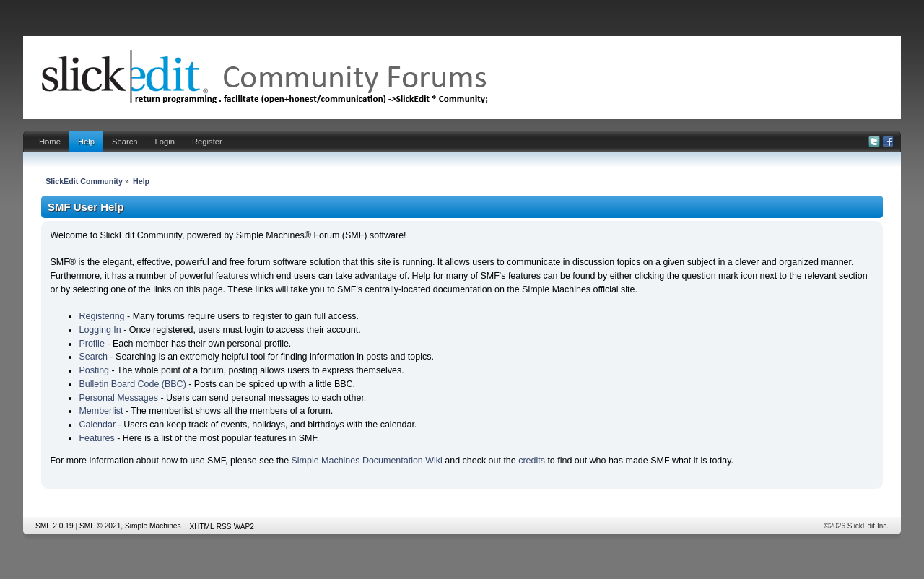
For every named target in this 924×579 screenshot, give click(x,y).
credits (532, 461)
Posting (94, 370)
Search (125, 142)
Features (96, 438)
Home (50, 142)
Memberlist (101, 411)
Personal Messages (118, 398)
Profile (91, 344)
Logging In (100, 330)
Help (86, 142)
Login (165, 142)
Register (207, 142)
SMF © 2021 (100, 526)
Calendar (97, 425)
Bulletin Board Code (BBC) (132, 384)
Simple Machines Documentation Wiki (367, 461)
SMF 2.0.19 (55, 526)
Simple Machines (153, 526)
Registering (101, 316)
